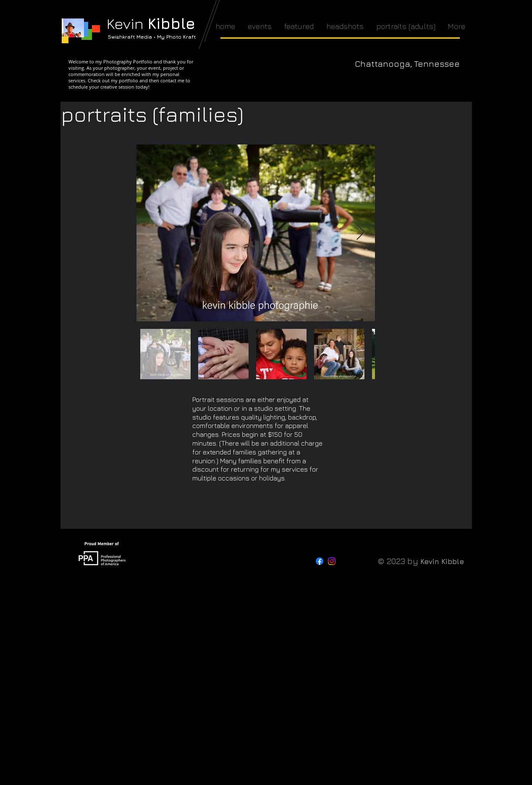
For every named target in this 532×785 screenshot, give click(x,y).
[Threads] (344, 561)
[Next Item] (360, 233)
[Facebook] (320, 561)
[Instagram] (332, 561)
